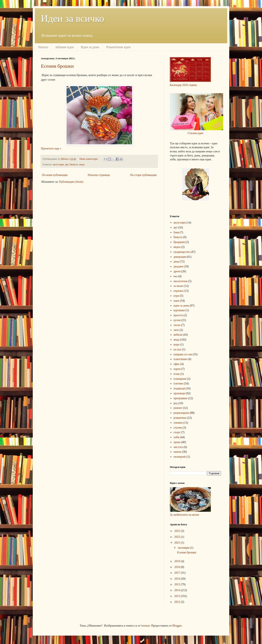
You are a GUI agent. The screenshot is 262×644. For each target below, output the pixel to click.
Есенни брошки (57, 66)
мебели (178, 335)
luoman (146, 626)
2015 (178, 584)
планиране (180, 379)
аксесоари (58, 164)
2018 (178, 567)
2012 (178, 602)
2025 (178, 531)
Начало (43, 47)
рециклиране (181, 413)
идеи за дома (181, 306)
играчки (178, 291)
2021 (178, 543)
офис (177, 364)
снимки (178, 423)
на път (177, 349)
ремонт (178, 408)
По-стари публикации (143, 175)
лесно (177, 325)
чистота (178, 447)
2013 (178, 596)
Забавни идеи (64, 47)
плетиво (178, 384)
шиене (177, 452)
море (177, 345)
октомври (184, 548)
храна (177, 442)
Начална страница (99, 175)
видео (177, 247)
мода (82, 164)
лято (176, 330)
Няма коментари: (89, 159)
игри (176, 296)
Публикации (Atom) (71, 182)
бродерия (179, 242)
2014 (178, 590)
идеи (176, 301)
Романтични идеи (118, 47)
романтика (180, 418)
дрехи (177, 271)
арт (67, 164)
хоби (176, 437)
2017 (178, 573)
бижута (74, 164)
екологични (181, 281)
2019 (178, 561)
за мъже (178, 286)
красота (178, 315)
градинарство (182, 252)
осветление (180, 359)
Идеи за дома (90, 47)
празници (179, 393)
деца (176, 262)
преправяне (181, 398)
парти (177, 369)
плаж (177, 374)
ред (176, 403)
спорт (177, 432)
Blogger (177, 626)
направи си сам (183, 354)
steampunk (180, 457)
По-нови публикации (55, 175)
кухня (177, 320)
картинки (179, 310)
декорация (180, 257)
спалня (178, 428)
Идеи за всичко (73, 18)
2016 (178, 579)
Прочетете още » (51, 149)
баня (176, 232)
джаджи (178, 266)
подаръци (179, 388)
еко (176, 276)
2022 (178, 537)
